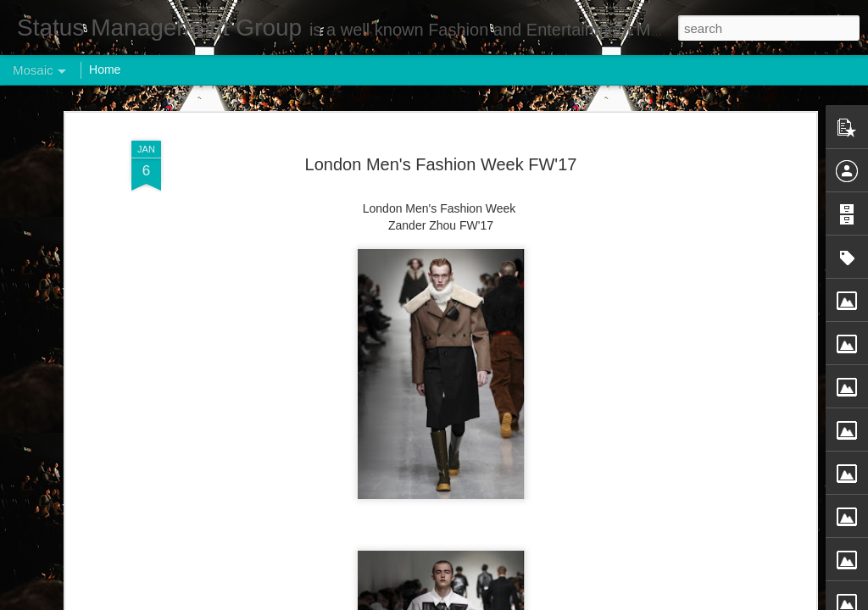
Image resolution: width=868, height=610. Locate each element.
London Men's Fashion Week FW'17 (441, 164)
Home (105, 69)
